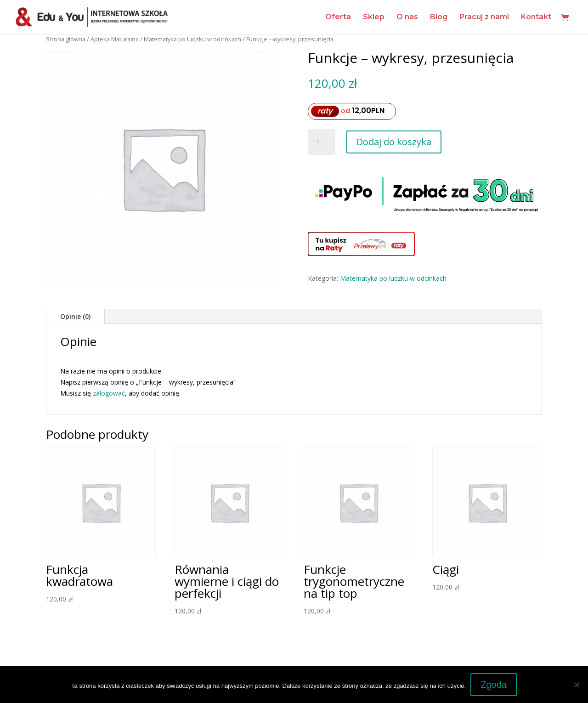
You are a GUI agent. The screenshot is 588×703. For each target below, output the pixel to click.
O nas (407, 17)
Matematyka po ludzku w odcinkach (192, 39)
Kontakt (536, 17)
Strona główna (66, 39)
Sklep (374, 17)
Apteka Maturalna (115, 39)
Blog (439, 17)
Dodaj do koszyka (394, 142)
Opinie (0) (75, 316)
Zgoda (494, 685)
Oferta (338, 17)
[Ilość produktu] (322, 142)
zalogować (109, 393)
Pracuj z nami (484, 17)
